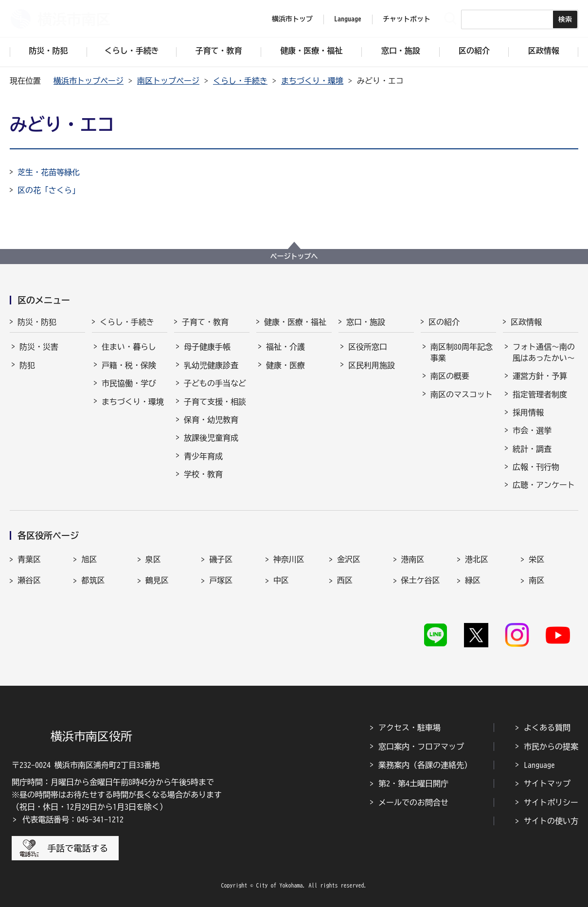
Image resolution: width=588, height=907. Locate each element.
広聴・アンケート (544, 485)
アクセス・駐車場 (410, 728)
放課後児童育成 (211, 438)
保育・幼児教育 (211, 420)
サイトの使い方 (551, 821)
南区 (536, 580)
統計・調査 (532, 449)
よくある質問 (547, 728)
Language (539, 765)
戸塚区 (221, 580)
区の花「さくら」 (49, 190)
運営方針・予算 (540, 376)
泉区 (153, 559)
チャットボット (407, 19)
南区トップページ (168, 81)
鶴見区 (157, 580)
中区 (281, 580)
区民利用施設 (372, 365)
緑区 (473, 580)
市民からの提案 (551, 747)
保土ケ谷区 (421, 580)
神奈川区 (289, 559)
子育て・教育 (205, 322)
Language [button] (348, 19)
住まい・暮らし (129, 347)
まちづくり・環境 (312, 81)
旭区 (89, 559)
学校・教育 (203, 474)
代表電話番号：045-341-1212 (73, 819)
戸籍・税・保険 (129, 365)
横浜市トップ (292, 19)
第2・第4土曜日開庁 (413, 783)
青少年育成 (203, 456)
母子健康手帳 (207, 347)
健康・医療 (285, 365)
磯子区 (221, 559)
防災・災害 (39, 347)
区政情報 (526, 322)
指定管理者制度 (540, 394)
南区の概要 (450, 376)
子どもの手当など (215, 383)
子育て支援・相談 (215, 402)
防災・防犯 (37, 322)
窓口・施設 (366, 322)
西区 (345, 580)
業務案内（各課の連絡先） (425, 765)
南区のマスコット (462, 394)
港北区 (477, 559)
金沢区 (349, 559)
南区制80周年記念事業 (462, 352)
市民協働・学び (129, 383)
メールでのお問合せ (413, 802)
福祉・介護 (285, 347)
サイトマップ (547, 783)
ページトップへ (294, 256)
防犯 (27, 365)
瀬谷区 (29, 580)
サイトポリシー (551, 802)
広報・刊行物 (536, 467)
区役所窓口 (368, 347)
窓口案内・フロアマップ (421, 747)
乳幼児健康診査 (211, 365)
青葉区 (29, 559)
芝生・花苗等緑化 (49, 172)
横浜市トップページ (89, 81)
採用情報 (528, 412)
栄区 (536, 559)
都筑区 (93, 580)
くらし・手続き (240, 81)
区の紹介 (444, 322)
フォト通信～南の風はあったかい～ (544, 352)
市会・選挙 (532, 430)
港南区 (413, 559)
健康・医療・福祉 (295, 322)
